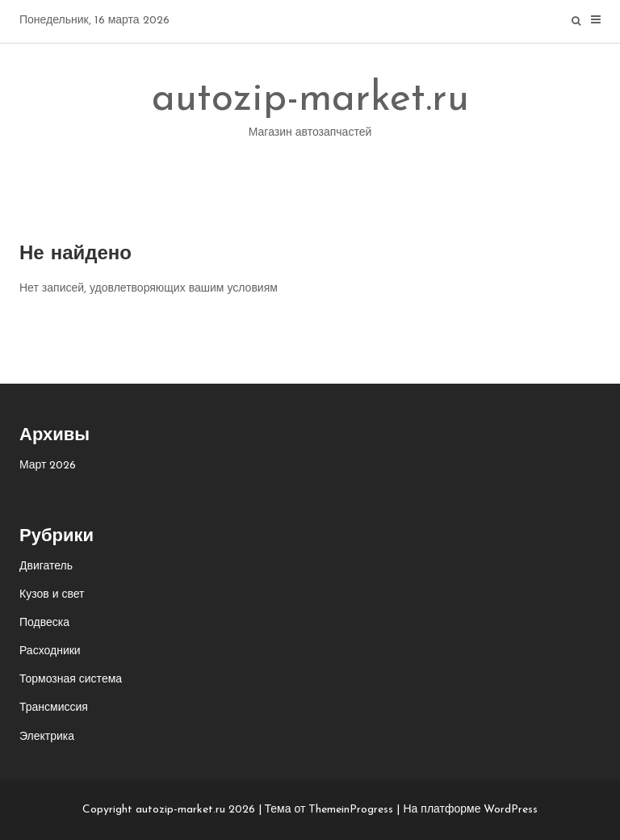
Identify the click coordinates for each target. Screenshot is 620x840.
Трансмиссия (54, 708)
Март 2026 (48, 466)
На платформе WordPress (470, 810)
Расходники (50, 651)
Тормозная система (71, 680)
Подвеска (44, 623)
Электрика (47, 737)
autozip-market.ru (310, 113)
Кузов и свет (52, 595)
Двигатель (46, 567)
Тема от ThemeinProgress (329, 810)
